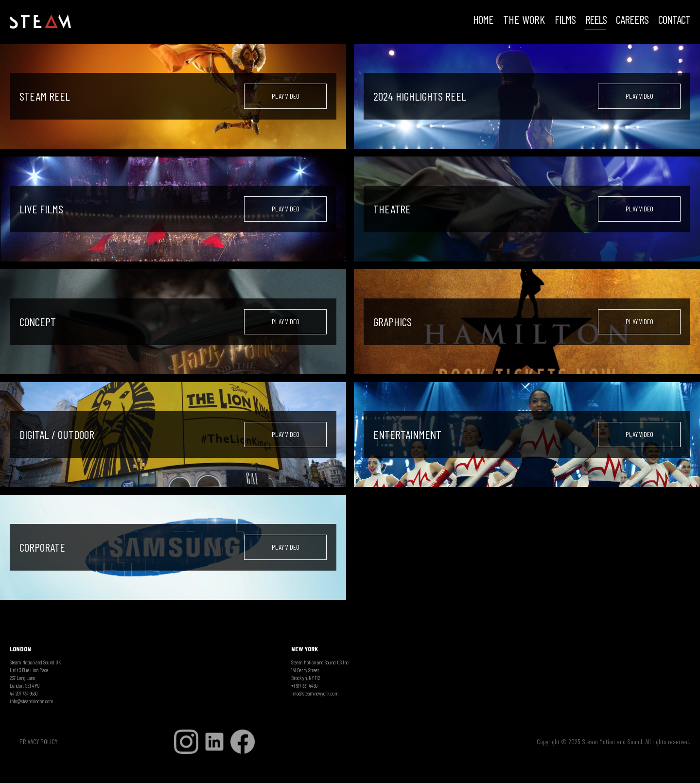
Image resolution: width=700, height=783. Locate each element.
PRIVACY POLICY (38, 741)
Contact (674, 20)
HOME (483, 20)
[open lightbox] (285, 96)
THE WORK (524, 20)
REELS (596, 20)
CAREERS (632, 20)
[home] (40, 22)
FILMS (565, 20)
